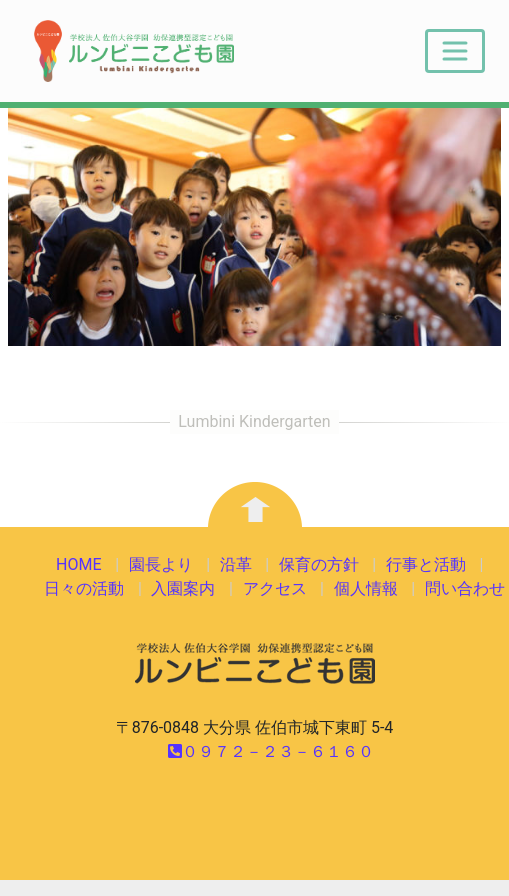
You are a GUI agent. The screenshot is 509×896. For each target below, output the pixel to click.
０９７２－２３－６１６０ (271, 751)
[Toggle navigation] (455, 51)
